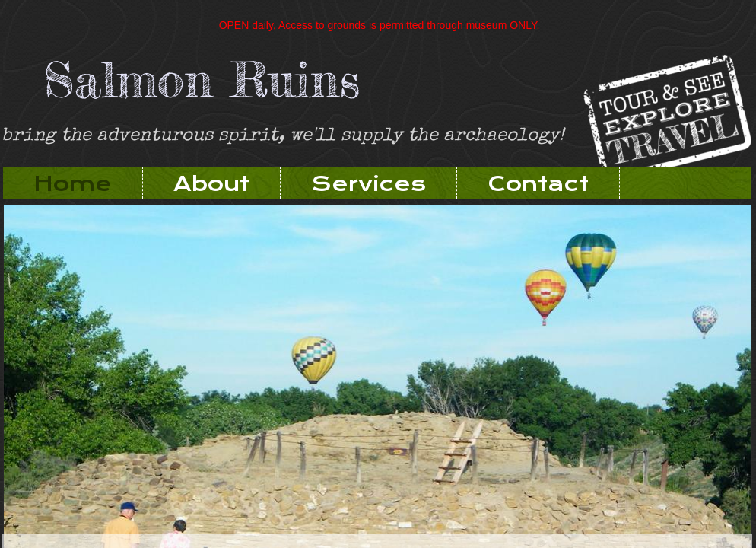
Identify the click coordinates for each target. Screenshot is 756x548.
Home (73, 184)
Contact (538, 184)
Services (368, 184)
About (211, 184)
